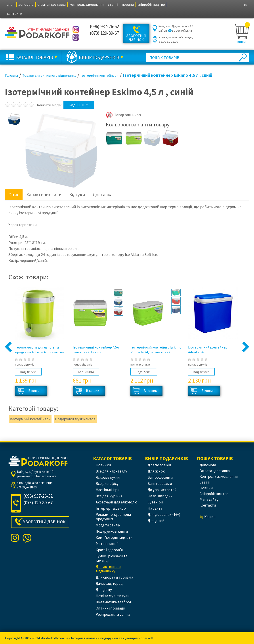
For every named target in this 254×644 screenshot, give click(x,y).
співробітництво (151, 4)
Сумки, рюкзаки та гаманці (112, 558)
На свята (155, 508)
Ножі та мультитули (113, 596)
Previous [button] (8, 347)
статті (113, 4)
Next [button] (246, 347)
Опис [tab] (14, 195)
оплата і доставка (52, 4)
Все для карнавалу (111, 471)
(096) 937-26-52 (104, 26)
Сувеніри (155, 502)
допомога (26, 4)
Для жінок (156, 471)
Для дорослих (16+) (164, 514)
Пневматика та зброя (114, 602)
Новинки (103, 465)
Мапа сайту (209, 499)
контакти (14, 13)
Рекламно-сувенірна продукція (113, 517)
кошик (242, 42)
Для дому (104, 590)
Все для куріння (109, 496)
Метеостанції (107, 544)
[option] (14, 119)
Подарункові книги (112, 531)
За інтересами (160, 484)
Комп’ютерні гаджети (114, 537)
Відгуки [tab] (77, 195)
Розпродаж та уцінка (113, 614)
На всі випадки (160, 496)
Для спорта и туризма (114, 577)
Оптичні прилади (111, 608)
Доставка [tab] (102, 195)
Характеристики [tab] (44, 195)
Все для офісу (107, 484)
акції (11, 4)
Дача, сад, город (109, 583)
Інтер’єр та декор (111, 508)
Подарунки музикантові (76, 419)
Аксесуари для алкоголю (116, 502)
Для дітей (156, 521)
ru (246, 5)
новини (128, 4)
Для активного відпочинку (108, 569)
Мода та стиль (108, 525)
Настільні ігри (108, 490)
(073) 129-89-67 (104, 33)
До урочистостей (162, 490)
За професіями (160, 477)
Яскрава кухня (108, 477)
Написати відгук (49, 105)
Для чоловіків (159, 465)
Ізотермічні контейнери (30, 419)
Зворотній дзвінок (136, 38)
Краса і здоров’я (109, 550)
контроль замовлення (87, 4)
